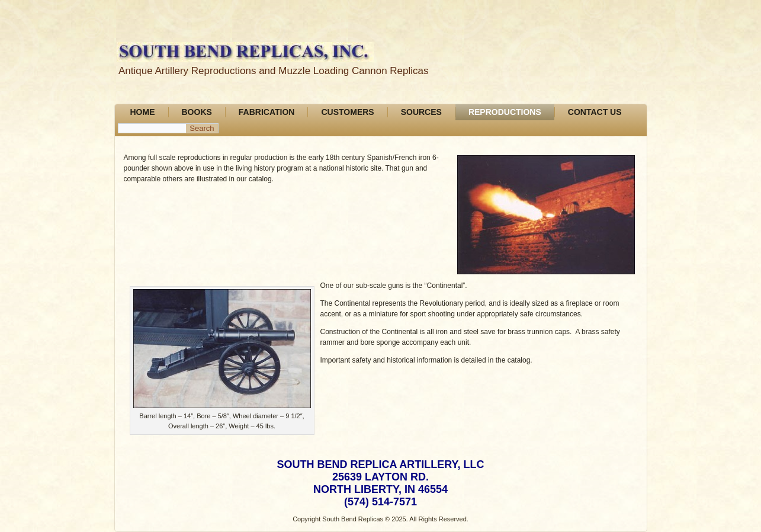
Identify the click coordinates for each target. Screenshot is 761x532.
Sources (421, 112)
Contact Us (595, 112)
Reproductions (505, 112)
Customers (347, 112)
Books (197, 112)
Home (143, 112)
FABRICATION (267, 112)
